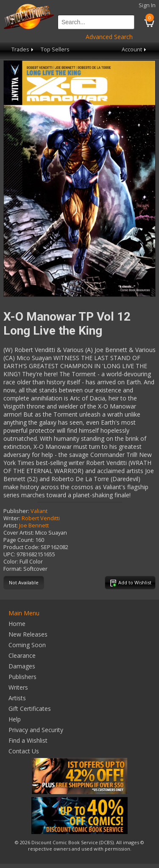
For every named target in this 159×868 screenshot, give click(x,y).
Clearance (22, 655)
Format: (13, 569)
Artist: (11, 526)
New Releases (28, 634)
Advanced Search (109, 37)
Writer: (12, 518)
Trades (23, 49)
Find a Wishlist (28, 740)
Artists (17, 698)
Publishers (22, 677)
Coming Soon (27, 645)
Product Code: (21, 547)
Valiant (39, 511)
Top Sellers (55, 49)
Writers (18, 687)
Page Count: (19, 540)
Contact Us (24, 751)
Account (135, 49)
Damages (22, 666)
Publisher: (16, 511)
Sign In (147, 5)
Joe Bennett (34, 526)
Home (17, 624)
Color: (11, 562)
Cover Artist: (19, 533)
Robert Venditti (41, 518)
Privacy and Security (36, 730)
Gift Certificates (30, 709)
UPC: (9, 554)
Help (15, 719)
